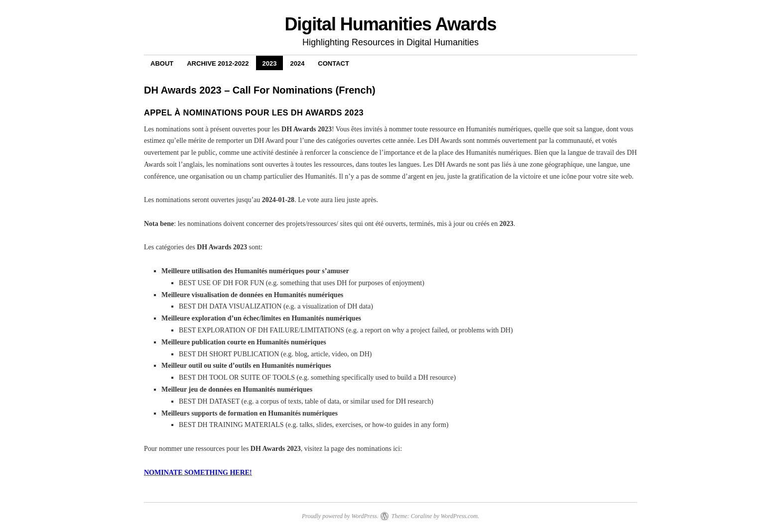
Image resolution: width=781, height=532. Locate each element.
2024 (297, 63)
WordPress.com (459, 516)
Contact (333, 63)
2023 (270, 63)
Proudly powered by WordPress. (340, 516)
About (162, 63)
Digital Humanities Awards (390, 24)
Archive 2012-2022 (218, 63)
